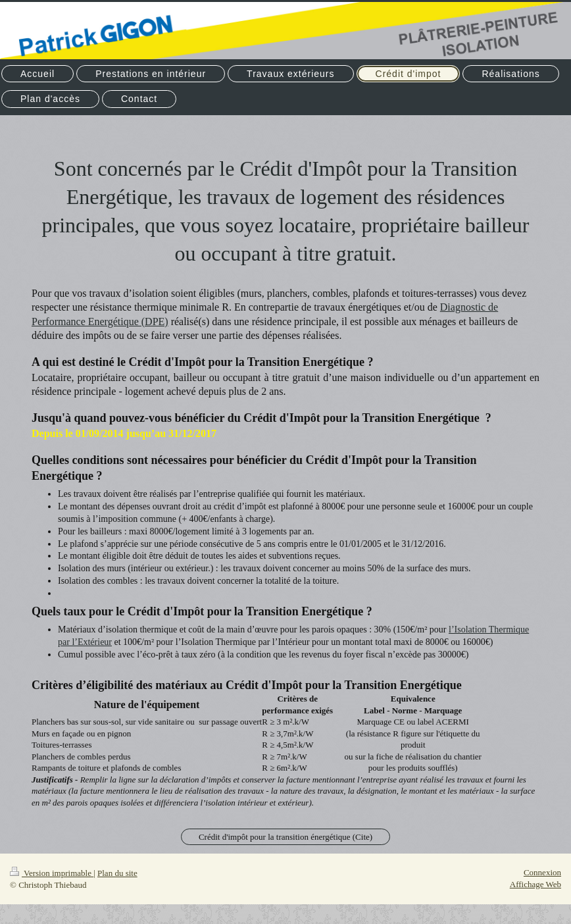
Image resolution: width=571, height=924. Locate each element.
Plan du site (117, 873)
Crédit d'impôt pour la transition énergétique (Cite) (285, 837)
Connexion (542, 872)
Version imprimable (52, 873)
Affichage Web (535, 884)
